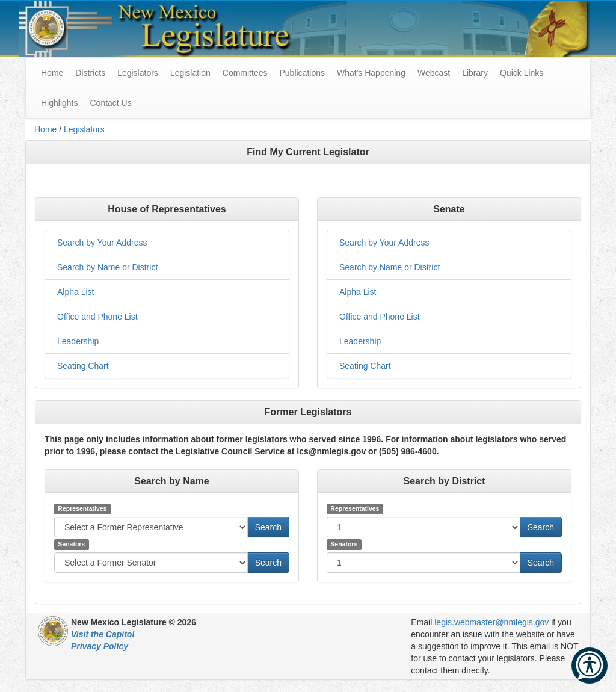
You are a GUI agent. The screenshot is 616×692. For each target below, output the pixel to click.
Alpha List (75, 292)
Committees (245, 73)
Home (45, 129)
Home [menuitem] (52, 73)
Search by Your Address (102, 243)
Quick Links (522, 73)
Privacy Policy (100, 646)
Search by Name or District (107, 267)
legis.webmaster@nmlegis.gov (491, 622)
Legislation (190, 73)
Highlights (59, 103)
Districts (90, 73)
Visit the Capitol (103, 634)
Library (475, 73)
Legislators (138, 73)
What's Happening (371, 73)
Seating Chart (83, 366)
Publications (302, 73)
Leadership (78, 341)
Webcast (434, 73)
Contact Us (110, 103)
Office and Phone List (97, 317)
